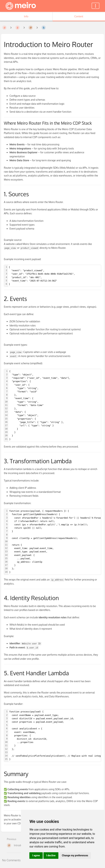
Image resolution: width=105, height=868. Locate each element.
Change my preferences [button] (75, 855)
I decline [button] (51, 855)
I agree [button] (36, 855)
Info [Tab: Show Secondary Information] (26, 16)
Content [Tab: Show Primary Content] (79, 16)
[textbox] (54, 276)
